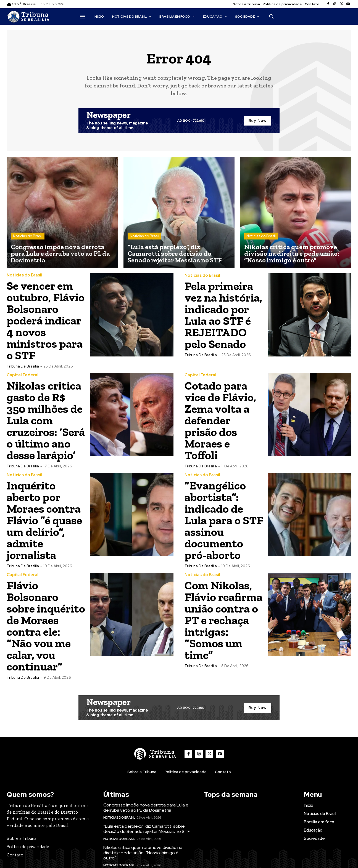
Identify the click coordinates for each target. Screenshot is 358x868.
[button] (271, 16)
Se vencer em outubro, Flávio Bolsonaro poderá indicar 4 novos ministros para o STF (46, 320)
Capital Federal (23, 375)
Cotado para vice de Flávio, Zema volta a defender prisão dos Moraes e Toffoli (220, 420)
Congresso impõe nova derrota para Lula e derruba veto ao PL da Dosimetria (146, 808)
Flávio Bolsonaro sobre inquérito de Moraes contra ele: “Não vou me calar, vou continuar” (46, 626)
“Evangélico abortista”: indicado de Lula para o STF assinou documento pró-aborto (224, 520)
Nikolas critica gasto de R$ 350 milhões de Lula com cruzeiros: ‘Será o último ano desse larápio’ (46, 420)
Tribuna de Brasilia (23, 366)
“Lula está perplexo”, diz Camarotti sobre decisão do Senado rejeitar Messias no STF (147, 829)
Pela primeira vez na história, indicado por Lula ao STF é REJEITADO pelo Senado (223, 315)
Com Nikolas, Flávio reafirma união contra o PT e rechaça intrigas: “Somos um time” (223, 620)
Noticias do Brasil (28, 236)
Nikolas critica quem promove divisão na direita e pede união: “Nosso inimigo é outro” (143, 853)
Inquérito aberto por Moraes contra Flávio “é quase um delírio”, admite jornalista (44, 520)
